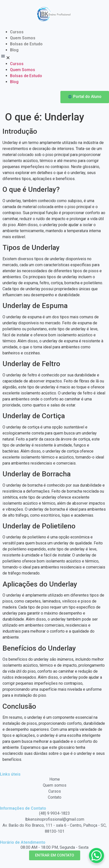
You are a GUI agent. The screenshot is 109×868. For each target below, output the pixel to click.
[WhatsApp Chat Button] (96, 855)
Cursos (17, 32)
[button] (54, 57)
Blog (14, 50)
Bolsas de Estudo (26, 44)
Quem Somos (23, 38)
